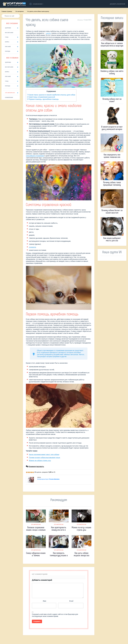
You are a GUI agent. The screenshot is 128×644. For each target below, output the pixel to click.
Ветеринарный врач (48, 479)
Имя (44, 601)
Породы (8, 51)
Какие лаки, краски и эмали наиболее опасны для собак (51, 95)
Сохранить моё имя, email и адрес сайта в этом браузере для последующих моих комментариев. (55, 615)
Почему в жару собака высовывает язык (44, 458)
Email (71, 601)
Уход (7, 37)
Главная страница (7, 11)
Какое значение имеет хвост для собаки (44, 455)
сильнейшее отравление (35, 156)
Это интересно (20, 11)
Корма (7, 42)
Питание (8, 47)
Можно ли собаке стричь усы (40, 461)
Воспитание (9, 33)
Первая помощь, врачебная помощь (43, 99)
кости (48, 33)
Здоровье (8, 28)
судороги (32, 247)
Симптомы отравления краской (41, 97)
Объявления (36, 4)
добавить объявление (117, 4)
